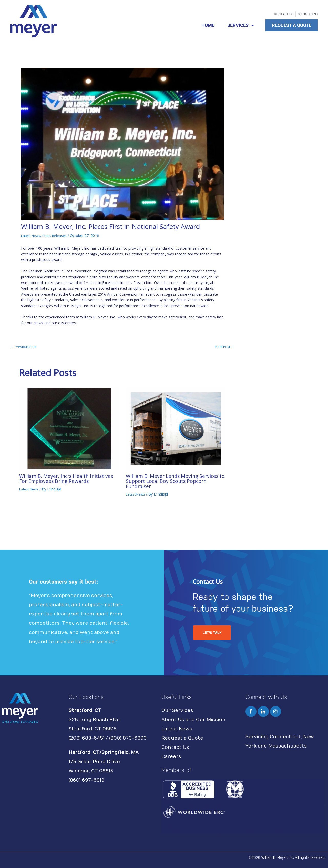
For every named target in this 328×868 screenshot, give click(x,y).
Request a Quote (182, 738)
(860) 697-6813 (86, 780)
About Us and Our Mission (193, 719)
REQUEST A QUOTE (292, 25)
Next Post (224, 347)
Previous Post (25, 347)
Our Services (177, 710)
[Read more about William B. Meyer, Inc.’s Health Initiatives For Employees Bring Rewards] (69, 428)
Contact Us (175, 747)
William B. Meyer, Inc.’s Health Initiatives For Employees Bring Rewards (67, 478)
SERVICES (241, 25)
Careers (171, 756)
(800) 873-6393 (128, 738)
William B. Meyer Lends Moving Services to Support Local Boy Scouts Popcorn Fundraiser (174, 481)
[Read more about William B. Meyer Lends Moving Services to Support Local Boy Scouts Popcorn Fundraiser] (176, 428)
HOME (208, 25)
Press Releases (57, 235)
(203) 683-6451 (87, 738)
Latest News (32, 235)
